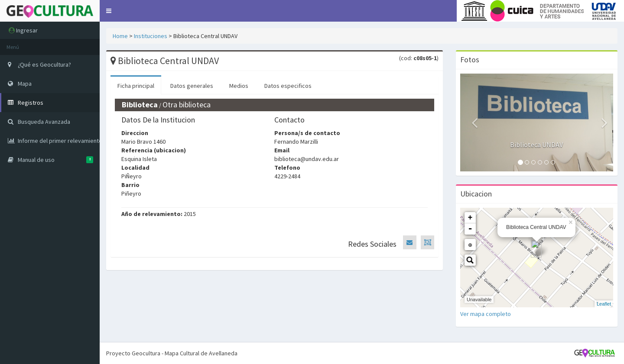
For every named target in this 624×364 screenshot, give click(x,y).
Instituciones (151, 36)
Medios (239, 86)
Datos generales (192, 86)
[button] (109, 11)
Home (120, 36)
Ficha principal (136, 86)
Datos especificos (288, 86)
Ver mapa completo (486, 314)
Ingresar (23, 30)
